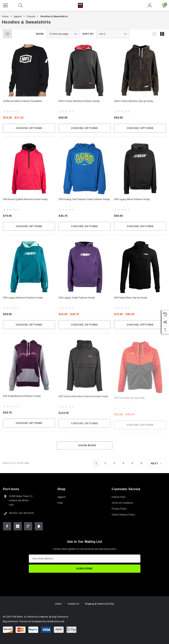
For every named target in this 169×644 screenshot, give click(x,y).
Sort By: (88, 34)
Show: (40, 34)
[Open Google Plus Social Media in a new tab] (28, 528)
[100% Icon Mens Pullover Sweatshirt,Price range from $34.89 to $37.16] (29, 70)
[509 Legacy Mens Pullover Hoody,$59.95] (140, 171)
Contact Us (73, 605)
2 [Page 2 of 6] (105, 463)
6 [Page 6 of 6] (141, 463)
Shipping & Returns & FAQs (99, 605)
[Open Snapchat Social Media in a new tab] (39, 528)
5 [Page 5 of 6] (132, 463)
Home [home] (58, 605)
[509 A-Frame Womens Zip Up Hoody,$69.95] (140, 70)
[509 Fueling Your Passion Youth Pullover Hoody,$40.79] (85, 169)
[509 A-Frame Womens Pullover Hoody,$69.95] (85, 70)
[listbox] (113, 34)
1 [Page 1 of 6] (96, 463)
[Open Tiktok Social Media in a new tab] (18, 528)
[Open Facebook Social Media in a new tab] (7, 528)
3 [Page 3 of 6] (114, 463)
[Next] (156, 463)
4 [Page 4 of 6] (123, 463)
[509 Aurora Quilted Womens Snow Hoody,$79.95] (29, 169)
